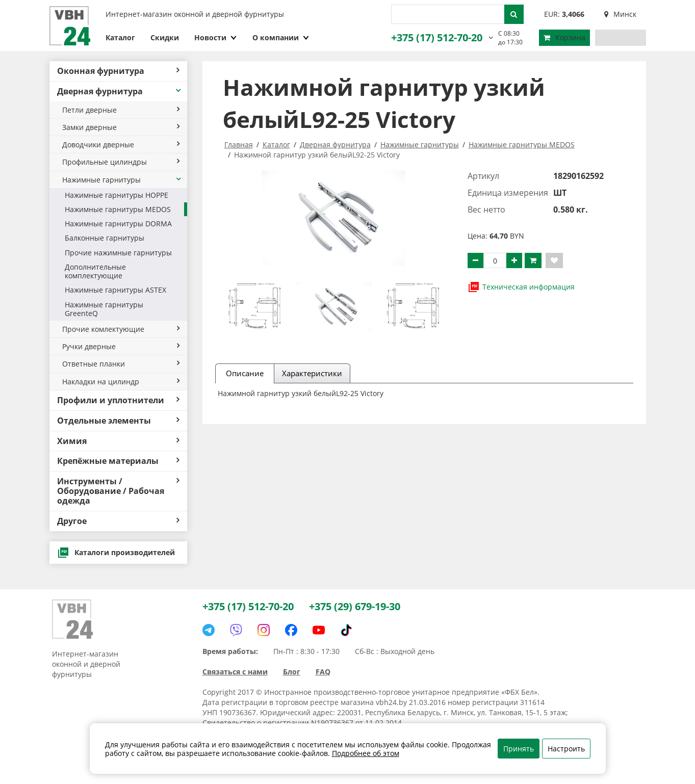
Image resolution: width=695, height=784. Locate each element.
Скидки (165, 37)
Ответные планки (121, 364)
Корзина (564, 37)
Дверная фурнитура (120, 91)
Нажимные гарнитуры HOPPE (117, 195)
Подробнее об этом (366, 753)
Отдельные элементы (118, 421)
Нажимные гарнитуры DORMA (118, 224)
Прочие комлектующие (121, 329)
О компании (281, 37)
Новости (216, 37)
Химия (118, 441)
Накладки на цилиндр (121, 382)
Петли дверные (121, 110)
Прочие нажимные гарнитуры (118, 253)
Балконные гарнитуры (105, 238)
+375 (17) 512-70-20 (437, 37)
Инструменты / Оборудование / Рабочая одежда (118, 491)
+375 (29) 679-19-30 (355, 606)
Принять (519, 749)
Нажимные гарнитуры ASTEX (115, 290)
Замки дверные (121, 127)
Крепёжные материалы (118, 461)
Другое (118, 521)
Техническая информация (521, 287)
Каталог (120, 37)
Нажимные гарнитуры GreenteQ (104, 309)
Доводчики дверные (121, 145)
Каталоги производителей (116, 553)
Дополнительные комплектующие (95, 271)
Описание (245, 373)
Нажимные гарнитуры (122, 180)
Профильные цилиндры (121, 162)
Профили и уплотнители (118, 400)
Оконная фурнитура (118, 71)
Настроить (566, 749)
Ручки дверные (121, 346)
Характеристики (312, 373)
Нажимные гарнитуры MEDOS (118, 209)
